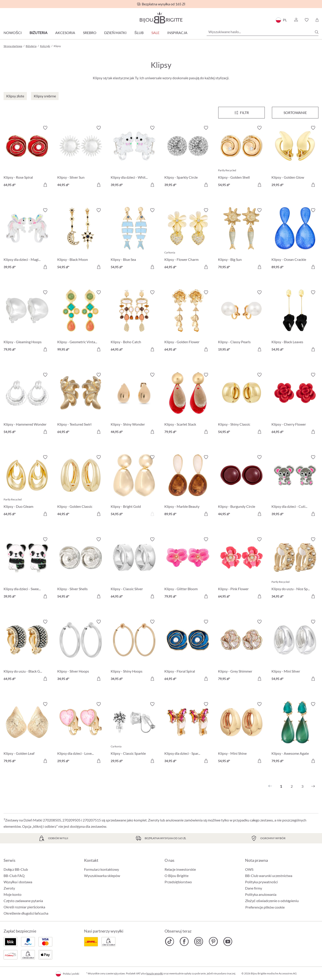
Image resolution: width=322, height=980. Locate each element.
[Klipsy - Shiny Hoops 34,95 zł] (134, 651)
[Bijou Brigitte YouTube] (228, 941)
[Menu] (241, 113)
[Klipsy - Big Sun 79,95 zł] (241, 239)
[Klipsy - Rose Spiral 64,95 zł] (27, 157)
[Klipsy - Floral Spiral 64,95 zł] (188, 651)
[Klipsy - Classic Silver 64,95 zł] (134, 568)
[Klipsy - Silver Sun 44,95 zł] (81, 157)
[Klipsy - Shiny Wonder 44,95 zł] (134, 404)
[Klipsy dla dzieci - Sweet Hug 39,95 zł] (27, 568)
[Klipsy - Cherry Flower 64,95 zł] (295, 404)
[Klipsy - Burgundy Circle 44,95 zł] (241, 486)
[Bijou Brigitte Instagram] (199, 941)
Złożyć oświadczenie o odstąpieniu (272, 901)
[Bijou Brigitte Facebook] (184, 941)
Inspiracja (177, 33)
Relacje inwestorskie (180, 869)
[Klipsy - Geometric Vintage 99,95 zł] (81, 322)
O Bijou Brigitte (177, 876)
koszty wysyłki (155, 973)
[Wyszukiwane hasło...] (263, 32)
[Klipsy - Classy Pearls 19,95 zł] (241, 322)
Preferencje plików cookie (265, 907)
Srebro (90, 33)
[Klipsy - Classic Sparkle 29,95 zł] (134, 733)
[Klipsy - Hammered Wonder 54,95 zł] (27, 404)
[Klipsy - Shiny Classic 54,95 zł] (241, 404)
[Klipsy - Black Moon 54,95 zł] (81, 239)
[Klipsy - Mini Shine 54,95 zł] (241, 733)
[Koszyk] (317, 20)
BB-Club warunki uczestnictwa (269, 876)
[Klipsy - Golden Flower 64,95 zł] (188, 322)
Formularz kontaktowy (102, 869)
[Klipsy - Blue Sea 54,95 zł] (134, 239)
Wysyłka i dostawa (18, 882)
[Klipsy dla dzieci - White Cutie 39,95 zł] (134, 157)
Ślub (139, 33)
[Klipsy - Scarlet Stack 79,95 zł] (188, 404)
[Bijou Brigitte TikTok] (170, 941)
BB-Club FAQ (14, 876)
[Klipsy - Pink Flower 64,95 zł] (241, 568)
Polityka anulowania (261, 894)
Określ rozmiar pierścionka (24, 907)
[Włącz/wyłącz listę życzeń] (45, 128)
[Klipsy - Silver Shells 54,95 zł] (81, 568)
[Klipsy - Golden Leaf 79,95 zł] (27, 733)
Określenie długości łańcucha (26, 913)
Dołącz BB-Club (16, 869)
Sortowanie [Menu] (295, 113)
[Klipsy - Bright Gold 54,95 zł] (134, 486)
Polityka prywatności (261, 882)
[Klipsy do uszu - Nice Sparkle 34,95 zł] (295, 568)
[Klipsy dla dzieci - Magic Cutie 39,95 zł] (27, 239)
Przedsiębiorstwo (178, 882)
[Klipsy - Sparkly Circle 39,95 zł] (188, 157)
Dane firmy (254, 888)
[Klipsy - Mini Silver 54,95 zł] (295, 651)
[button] (296, 20)
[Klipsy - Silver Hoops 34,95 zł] (81, 651)
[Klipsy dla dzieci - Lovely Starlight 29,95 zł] (81, 733)
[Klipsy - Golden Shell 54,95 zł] (241, 157)
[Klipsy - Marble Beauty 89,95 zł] (188, 486)
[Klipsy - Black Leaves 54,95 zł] (295, 322)
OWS (249, 869)
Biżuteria (39, 33)
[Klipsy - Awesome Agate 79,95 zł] (295, 733)
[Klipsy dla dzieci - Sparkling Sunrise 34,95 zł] (188, 733)
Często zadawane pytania (23, 901)
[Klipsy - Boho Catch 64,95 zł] (134, 322)
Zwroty (9, 888)
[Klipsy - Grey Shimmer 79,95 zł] (241, 651)
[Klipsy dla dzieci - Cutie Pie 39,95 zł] (295, 486)
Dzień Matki (115, 33)
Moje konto (13, 894)
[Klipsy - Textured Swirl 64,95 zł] (81, 404)
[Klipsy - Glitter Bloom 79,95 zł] (188, 568)
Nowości (13, 33)
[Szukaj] (317, 32)
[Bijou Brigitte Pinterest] (213, 941)
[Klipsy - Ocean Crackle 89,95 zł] (295, 239)
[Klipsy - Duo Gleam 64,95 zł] (27, 486)
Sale (155, 33)
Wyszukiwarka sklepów (102, 876)
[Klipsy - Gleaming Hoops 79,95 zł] (27, 322)
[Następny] (313, 786)
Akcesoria (65, 33)
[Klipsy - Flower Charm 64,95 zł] (188, 239)
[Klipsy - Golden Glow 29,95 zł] (295, 157)
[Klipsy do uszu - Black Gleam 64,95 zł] (27, 651)
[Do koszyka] (45, 185)
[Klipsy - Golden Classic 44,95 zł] (81, 486)
